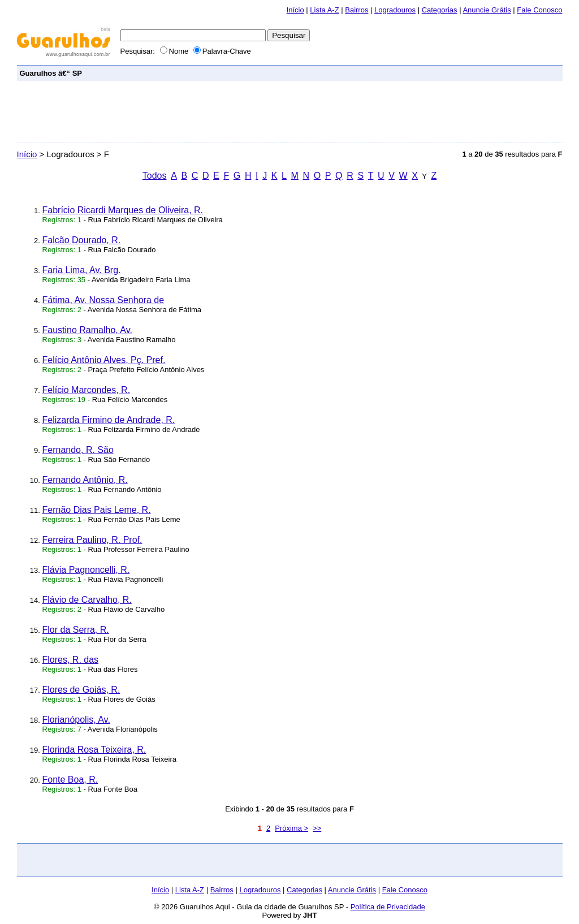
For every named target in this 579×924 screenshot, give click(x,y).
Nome (175, 51)
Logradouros (395, 10)
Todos (155, 176)
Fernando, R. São (78, 450)
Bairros (357, 10)
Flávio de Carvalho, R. (87, 600)
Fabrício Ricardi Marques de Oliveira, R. (123, 210)
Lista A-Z (324, 10)
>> (317, 828)
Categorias (440, 10)
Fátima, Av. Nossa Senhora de (103, 300)
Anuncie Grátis (487, 10)
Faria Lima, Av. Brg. (82, 270)
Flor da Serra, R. (76, 630)
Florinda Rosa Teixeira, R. (94, 750)
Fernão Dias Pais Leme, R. (97, 510)
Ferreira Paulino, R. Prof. (92, 540)
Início (295, 10)
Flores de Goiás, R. (81, 690)
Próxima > (291, 828)
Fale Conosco (539, 10)
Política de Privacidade (388, 907)
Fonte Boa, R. (70, 780)
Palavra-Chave (222, 51)
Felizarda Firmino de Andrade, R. (109, 420)
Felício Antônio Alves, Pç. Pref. (104, 360)
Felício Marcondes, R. (87, 390)
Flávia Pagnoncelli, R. (86, 570)
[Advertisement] (354, 73)
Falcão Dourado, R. (82, 240)
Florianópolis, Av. (76, 720)
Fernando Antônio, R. (85, 480)
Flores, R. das (71, 660)
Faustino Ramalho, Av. (88, 330)
